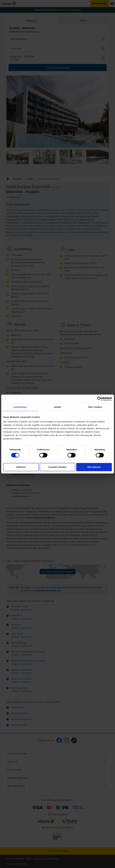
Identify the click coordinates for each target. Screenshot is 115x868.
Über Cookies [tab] (95, 407)
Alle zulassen (94, 467)
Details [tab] (58, 407)
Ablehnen (21, 467)
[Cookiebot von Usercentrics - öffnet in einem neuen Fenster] (99, 399)
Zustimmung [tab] (20, 407)
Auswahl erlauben (57, 467)
